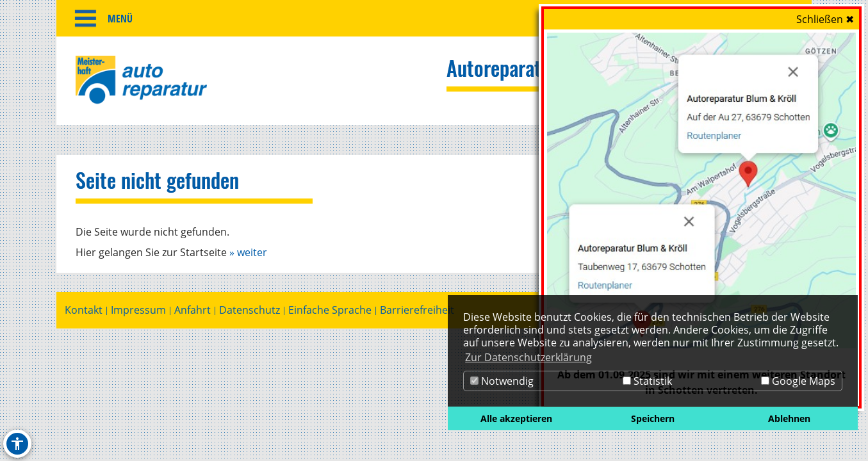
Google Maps (798, 381)
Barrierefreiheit (417, 312)
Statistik (647, 381)
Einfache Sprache (330, 312)
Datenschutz (250, 312)
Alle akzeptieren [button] (516, 418)
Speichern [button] (653, 418)
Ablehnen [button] (789, 418)
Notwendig (502, 381)
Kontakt (84, 312)
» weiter (248, 254)
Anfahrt (192, 312)
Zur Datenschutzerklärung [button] (528, 357)
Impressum (138, 312)
